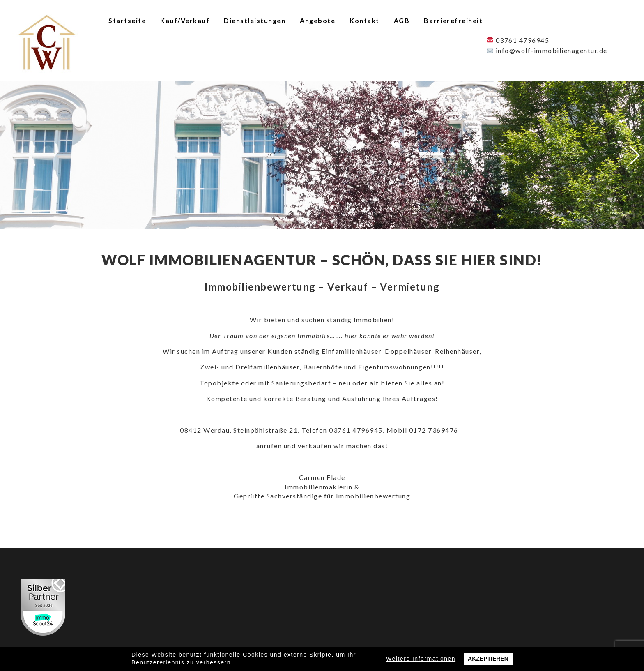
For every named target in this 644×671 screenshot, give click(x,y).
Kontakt (365, 20)
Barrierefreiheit (453, 20)
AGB (402, 20)
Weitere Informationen (421, 659)
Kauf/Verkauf (185, 20)
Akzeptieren (488, 659)
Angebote (317, 20)
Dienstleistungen (255, 20)
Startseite (127, 20)
